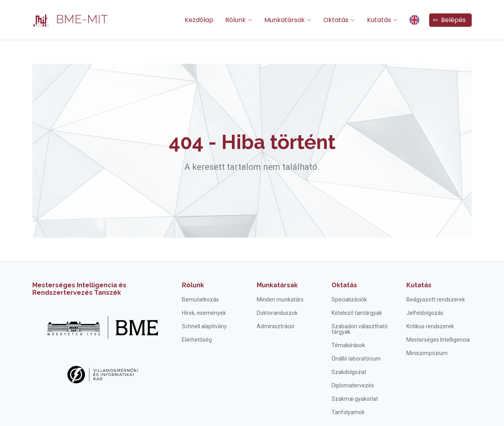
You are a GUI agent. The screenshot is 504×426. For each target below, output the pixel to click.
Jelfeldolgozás (425, 313)
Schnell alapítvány (204, 326)
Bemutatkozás (200, 300)
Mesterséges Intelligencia (438, 340)
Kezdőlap (199, 20)
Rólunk (193, 285)
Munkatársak (277, 285)
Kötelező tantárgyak (357, 313)
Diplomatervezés (353, 385)
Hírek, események (204, 313)
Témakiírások (348, 345)
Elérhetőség (197, 340)
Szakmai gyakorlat (355, 399)
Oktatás (344, 285)
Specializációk (349, 300)
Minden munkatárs (280, 300)
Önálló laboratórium (356, 359)
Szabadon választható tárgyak (360, 329)
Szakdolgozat (349, 372)
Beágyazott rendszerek (436, 300)
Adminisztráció (276, 326)
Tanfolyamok (348, 412)
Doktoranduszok (277, 313)
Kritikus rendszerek (430, 326)
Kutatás (419, 285)
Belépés (449, 20)
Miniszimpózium (427, 353)
